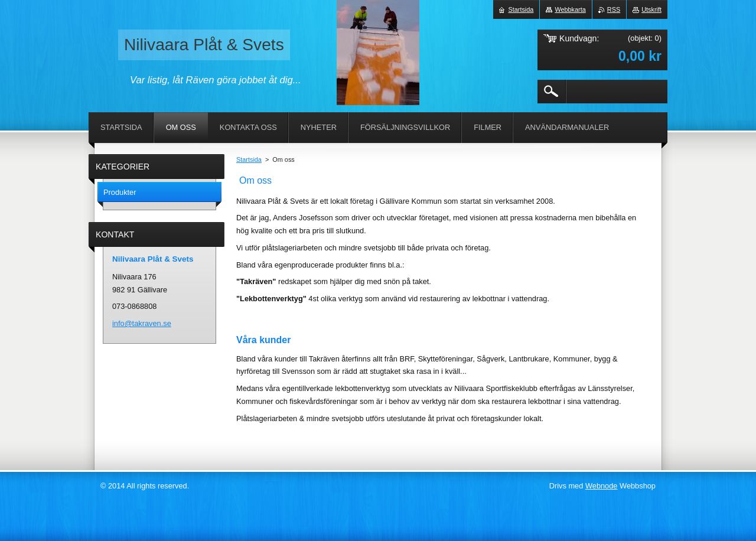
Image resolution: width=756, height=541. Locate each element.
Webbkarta (570, 9)
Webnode (602, 486)
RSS (614, 9)
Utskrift (651, 9)
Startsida (249, 159)
